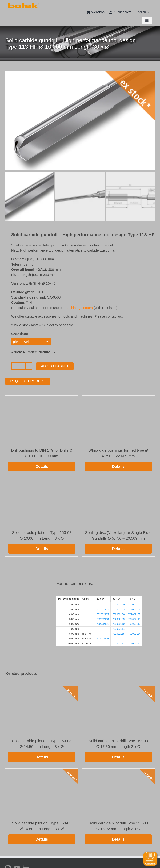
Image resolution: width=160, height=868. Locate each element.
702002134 (134, 633)
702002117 (118, 643)
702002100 (118, 604)
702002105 (103, 614)
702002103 (118, 609)
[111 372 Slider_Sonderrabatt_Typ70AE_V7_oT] (23, 5)
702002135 (134, 643)
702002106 (118, 614)
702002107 (134, 614)
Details (42, 466)
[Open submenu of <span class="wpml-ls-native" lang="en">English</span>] (148, 12)
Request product (28, 380)
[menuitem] (141, 12)
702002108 (103, 618)
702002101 (134, 604)
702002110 (134, 618)
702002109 (118, 618)
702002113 (134, 623)
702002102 (103, 609)
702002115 (118, 633)
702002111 (103, 623)
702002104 (134, 609)
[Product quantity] (22, 365)
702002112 (118, 623)
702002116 (103, 638)
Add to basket (55, 365)
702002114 (118, 628)
